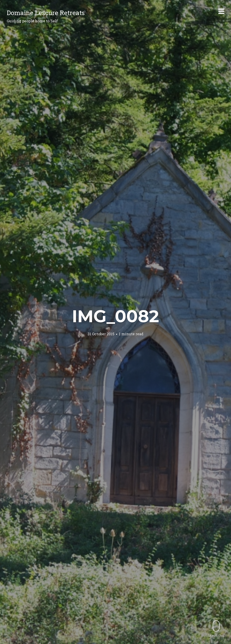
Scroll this (216, 629)
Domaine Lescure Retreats (46, 13)
